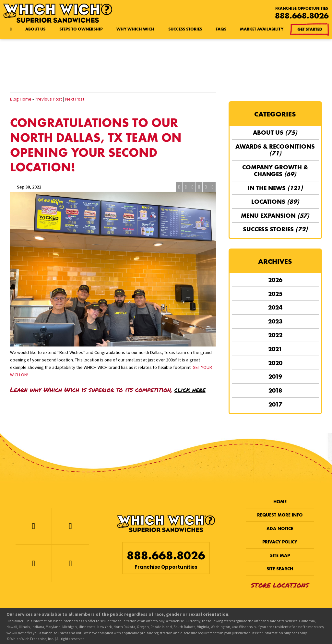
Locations (275, 202)
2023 (275, 321)
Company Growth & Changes (275, 171)
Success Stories (185, 29)
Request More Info (280, 515)
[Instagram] (34, 563)
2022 (275, 335)
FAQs (221, 29)
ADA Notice (280, 529)
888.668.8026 (302, 16)
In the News (275, 188)
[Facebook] (34, 526)
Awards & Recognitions (275, 150)
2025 (275, 294)
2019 (275, 377)
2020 (275, 363)
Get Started (309, 29)
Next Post (75, 99)
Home (280, 502)
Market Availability (262, 29)
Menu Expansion (275, 216)
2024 (275, 307)
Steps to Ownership (81, 29)
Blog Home (21, 99)
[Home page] (11, 29)
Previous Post (48, 99)
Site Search (280, 569)
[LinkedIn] (71, 563)
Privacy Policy (280, 542)
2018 (275, 390)
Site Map (280, 556)
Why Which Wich (135, 29)
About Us (35, 29)
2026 (275, 280)
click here (190, 389)
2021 (275, 349)
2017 (275, 404)
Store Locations (280, 585)
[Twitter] (71, 526)
